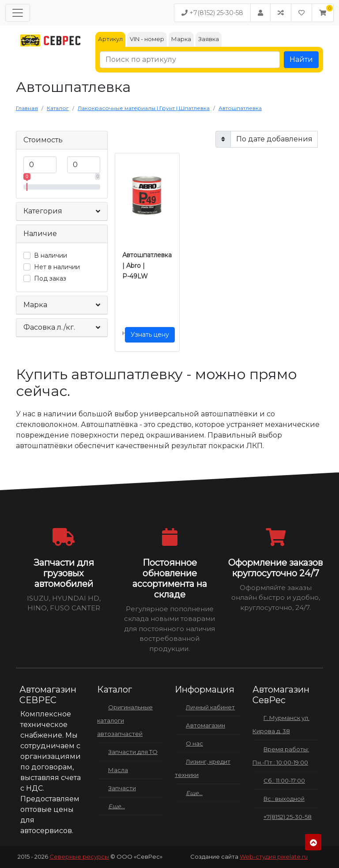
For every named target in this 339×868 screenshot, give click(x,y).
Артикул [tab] (110, 39)
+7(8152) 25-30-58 (212, 13)
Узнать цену (150, 335)
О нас (194, 743)
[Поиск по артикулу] (190, 60)
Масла (118, 770)
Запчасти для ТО (133, 752)
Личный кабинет (210, 707)
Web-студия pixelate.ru (274, 857)
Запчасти (122, 788)
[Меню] (18, 13)
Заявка (209, 39)
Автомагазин (205, 725)
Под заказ (50, 278)
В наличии (51, 255)
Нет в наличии (57, 267)
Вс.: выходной (284, 799)
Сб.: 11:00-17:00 (284, 780)
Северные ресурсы (79, 857)
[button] (323, 13)
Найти (301, 59)
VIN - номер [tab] (147, 39)
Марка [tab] (181, 39)
